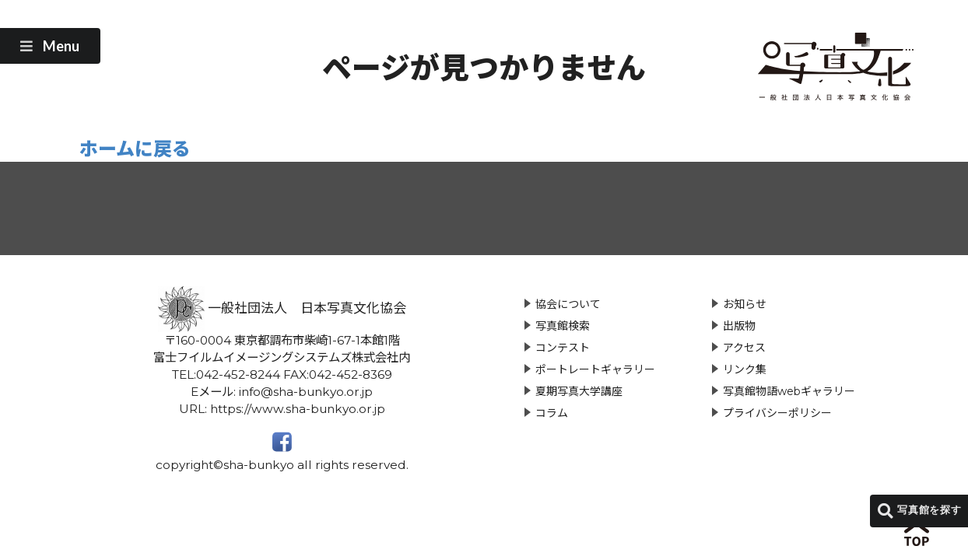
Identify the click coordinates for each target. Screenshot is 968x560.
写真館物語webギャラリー (789, 391)
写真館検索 (563, 326)
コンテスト (563, 348)
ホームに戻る (135, 149)
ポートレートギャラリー (595, 369)
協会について (568, 304)
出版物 (739, 326)
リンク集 (745, 369)
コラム (552, 413)
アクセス (744, 348)
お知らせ (745, 304)
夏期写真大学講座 (579, 391)
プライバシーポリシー (777, 413)
